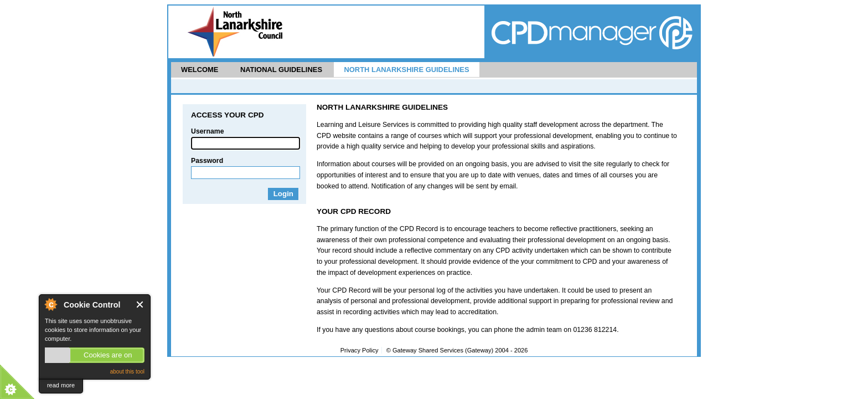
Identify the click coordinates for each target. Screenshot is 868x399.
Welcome (200, 70)
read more (61, 385)
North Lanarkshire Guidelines (406, 70)
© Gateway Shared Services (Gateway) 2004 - (457, 350)
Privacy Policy (360, 350)
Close (140, 305)
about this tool (127, 372)
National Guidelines (281, 70)
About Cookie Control (50, 304)
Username (208, 131)
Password (207, 161)
